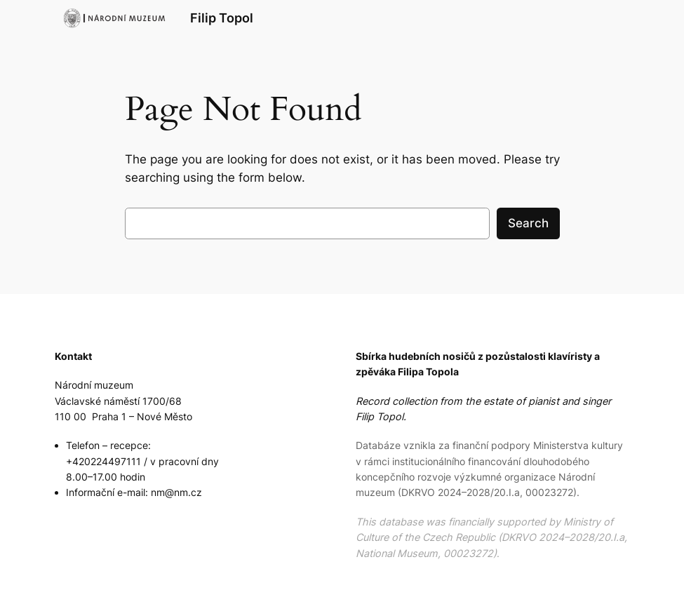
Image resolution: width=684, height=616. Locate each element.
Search (528, 223)
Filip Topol (222, 18)
